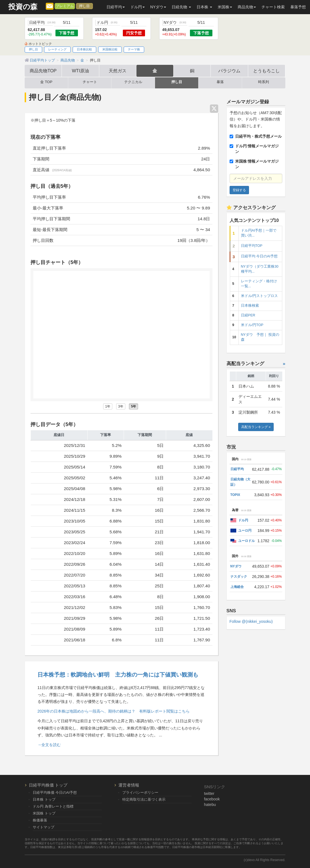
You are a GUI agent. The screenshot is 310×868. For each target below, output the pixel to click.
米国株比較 (110, 49)
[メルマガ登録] (50, 6)
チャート (90, 82)
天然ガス (118, 71)
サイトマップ (44, 827)
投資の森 (23, 7)
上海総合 (237, 587)
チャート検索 (273, 7)
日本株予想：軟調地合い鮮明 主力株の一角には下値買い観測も (118, 675)
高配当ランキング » (256, 427)
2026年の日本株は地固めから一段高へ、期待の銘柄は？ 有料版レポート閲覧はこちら (114, 711)
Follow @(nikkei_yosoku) (251, 621)
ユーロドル (247, 541)
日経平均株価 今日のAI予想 (55, 793)
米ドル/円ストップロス (260, 296)
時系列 (264, 82)
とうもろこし (266, 71)
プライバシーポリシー (140, 793)
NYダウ (236, 566)
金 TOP (46, 82)
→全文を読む (49, 745)
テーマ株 (134, 49)
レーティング (57, 49)
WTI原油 (80, 71)
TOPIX (235, 495)
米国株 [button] (225, 7)
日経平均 (237, 469)
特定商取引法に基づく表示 (144, 799)
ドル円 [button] (138, 7)
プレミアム (65, 6)
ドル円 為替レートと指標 (53, 806)
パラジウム (229, 71)
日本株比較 (84, 49)
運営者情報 (129, 785)
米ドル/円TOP (252, 325)
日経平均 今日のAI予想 (259, 256)
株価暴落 (40, 820)
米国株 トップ (44, 813)
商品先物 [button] (247, 7)
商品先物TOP (43, 71)
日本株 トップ (44, 799)
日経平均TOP (252, 246)
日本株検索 (250, 306)
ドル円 (243, 520)
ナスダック (239, 577)
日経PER (248, 315)
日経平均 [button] (116, 7)
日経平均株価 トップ (48, 785)
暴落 (220, 82)
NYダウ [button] (158, 7)
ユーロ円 (245, 531)
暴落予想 (298, 7)
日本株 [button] (204, 7)
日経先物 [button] (181, 7)
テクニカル (133, 82)
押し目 (84, 6)
